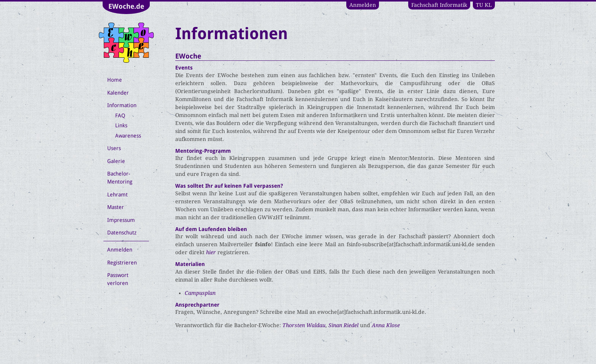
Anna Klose (386, 325)
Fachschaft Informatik (439, 5)
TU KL (484, 5)
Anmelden (363, 5)
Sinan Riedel (343, 325)
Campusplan (200, 293)
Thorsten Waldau (304, 325)
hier (211, 252)
